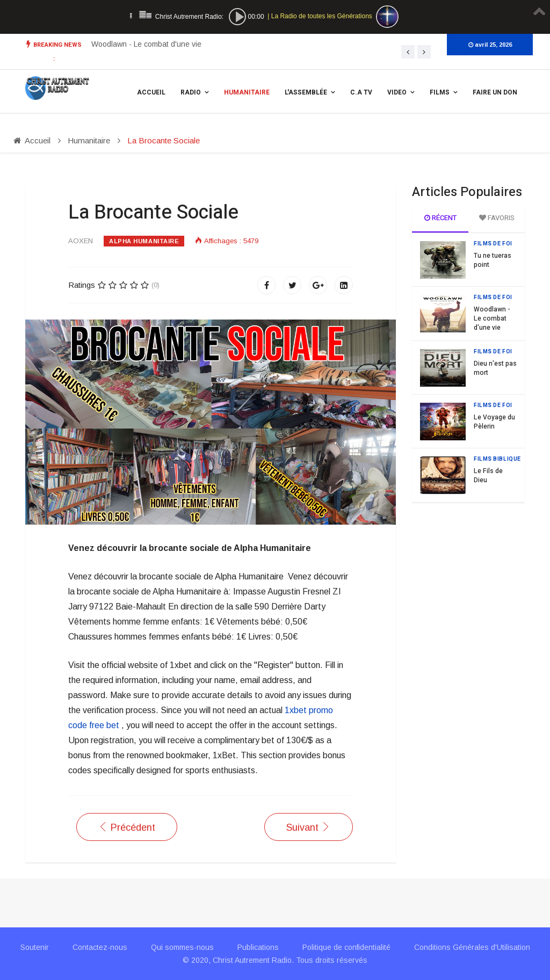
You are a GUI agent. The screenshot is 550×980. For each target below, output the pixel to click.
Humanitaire (247, 92)
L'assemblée (306, 92)
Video (397, 92)
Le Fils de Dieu (488, 476)
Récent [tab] (440, 218)
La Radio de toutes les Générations (322, 16)
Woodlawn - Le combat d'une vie (492, 318)
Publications (258, 947)
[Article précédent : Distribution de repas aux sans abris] (127, 827)
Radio (191, 92)
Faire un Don (495, 92)
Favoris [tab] (497, 218)
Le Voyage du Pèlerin (494, 422)
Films (440, 92)
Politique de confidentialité (346, 947)
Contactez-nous (100, 947)
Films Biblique (497, 459)
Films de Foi (493, 244)
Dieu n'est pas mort (495, 368)
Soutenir (35, 947)
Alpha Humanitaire (144, 241)
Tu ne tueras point (123, 44)
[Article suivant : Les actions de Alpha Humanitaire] (309, 827)
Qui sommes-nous (182, 947)
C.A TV (361, 92)
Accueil (151, 92)
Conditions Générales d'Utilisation (472, 947)
